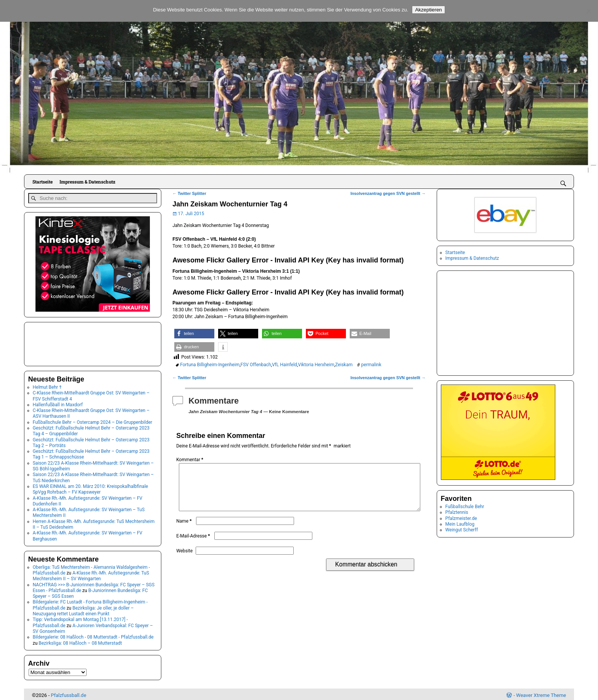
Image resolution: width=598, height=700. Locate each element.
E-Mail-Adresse (194, 545)
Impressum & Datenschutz (87, 182)
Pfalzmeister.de (461, 518)
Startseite (43, 182)
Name (185, 530)
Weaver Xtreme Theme (541, 693)
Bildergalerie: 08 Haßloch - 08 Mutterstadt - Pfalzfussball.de (93, 636)
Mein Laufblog (460, 524)
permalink (371, 365)
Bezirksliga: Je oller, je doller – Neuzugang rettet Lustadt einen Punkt (83, 609)
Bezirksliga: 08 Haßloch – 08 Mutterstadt (80, 641)
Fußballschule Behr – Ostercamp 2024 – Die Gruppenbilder (92, 420)
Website (184, 560)
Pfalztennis (457, 512)
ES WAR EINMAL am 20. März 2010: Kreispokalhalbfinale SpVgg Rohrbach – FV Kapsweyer (90, 487)
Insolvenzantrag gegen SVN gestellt (388, 193)
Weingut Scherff (462, 530)
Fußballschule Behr (465, 507)
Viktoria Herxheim (316, 365)
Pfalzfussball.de (68, 693)
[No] (588, 11)
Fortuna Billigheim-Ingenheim (210, 365)
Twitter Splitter (189, 193)
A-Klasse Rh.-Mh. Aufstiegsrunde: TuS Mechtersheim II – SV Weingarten (91, 574)
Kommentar (190, 460)
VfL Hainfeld (285, 365)
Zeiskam (344, 365)
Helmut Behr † (47, 385)
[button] (194, 334)
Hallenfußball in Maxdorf (58, 403)
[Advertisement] (66, 341)
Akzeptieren (428, 10)
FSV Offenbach (256, 365)
